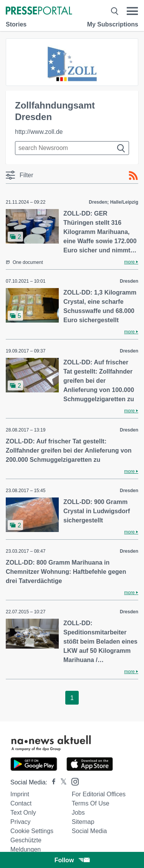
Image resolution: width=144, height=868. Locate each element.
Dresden (129, 281)
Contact (21, 803)
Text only (23, 813)
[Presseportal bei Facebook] (51, 782)
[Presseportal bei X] (61, 782)
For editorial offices (99, 794)
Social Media (89, 831)
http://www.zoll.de (39, 132)
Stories (16, 24)
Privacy (20, 822)
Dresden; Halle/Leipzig (113, 202)
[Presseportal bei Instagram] (73, 781)
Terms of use (91, 803)
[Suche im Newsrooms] (72, 148)
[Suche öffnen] (115, 11)
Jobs (78, 813)
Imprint (20, 794)
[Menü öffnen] (132, 11)
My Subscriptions (113, 24)
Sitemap (83, 822)
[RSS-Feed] (133, 176)
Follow (72, 860)
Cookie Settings (32, 831)
